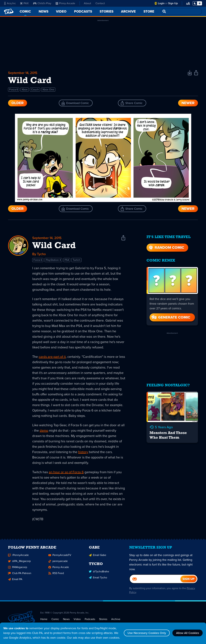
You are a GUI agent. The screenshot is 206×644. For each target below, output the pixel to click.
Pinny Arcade (65, 3)
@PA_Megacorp (19, 562)
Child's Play (42, 3)
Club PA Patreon (20, 574)
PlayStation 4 (53, 260)
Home (44, 619)
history (83, 452)
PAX (24, 3)
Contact (100, 3)
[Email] (155, 579)
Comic (55, 619)
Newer (188, 103)
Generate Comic (171, 317)
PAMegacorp (18, 568)
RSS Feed (56, 574)
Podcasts (90, 619)
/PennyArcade (18, 556)
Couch (35, 89)
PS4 (67, 260)
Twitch (76, 260)
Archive (116, 619)
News (66, 619)
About (87, 3)
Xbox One (48, 89)
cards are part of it (52, 357)
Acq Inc (10, 3)
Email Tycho (98, 578)
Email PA (15, 580)
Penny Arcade (59, 568)
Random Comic (166, 248)
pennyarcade (58, 562)
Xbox (25, 89)
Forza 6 (14, 89)
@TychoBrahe (99, 572)
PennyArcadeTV (60, 556)
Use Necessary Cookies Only (147, 633)
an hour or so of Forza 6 (66, 472)
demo (44, 430)
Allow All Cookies (188, 633)
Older (18, 103)
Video (77, 619)
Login (161, 3)
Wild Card (54, 246)
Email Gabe (98, 556)
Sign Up (173, 3)
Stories (103, 619)
